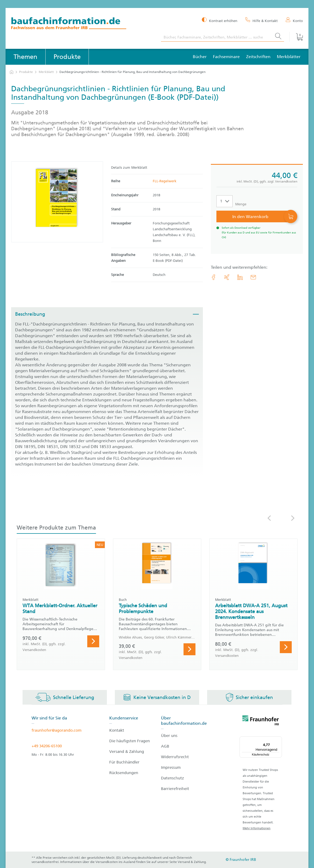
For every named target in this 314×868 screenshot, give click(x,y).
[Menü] (279, 740)
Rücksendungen (124, 773)
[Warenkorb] (296, 37)
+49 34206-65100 (47, 746)
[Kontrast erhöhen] (220, 20)
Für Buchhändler (124, 762)
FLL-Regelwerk (165, 181)
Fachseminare (226, 57)
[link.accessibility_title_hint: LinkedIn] (240, 277)
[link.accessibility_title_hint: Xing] (227, 277)
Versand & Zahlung (127, 752)
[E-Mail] (253, 277)
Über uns (169, 736)
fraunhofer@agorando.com (56, 730)
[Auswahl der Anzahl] (224, 201)
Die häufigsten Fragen (130, 741)
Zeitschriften (258, 57)
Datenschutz (173, 778)
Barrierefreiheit (175, 789)
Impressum (171, 767)
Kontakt (117, 730)
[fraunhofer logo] (261, 721)
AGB (165, 746)
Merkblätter (289, 57)
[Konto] (294, 20)
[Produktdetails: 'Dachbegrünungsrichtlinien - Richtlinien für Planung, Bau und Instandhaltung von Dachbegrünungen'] (57, 202)
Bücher (200, 57)
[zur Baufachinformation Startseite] (82, 24)
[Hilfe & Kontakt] (261, 20)
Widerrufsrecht (175, 757)
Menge (241, 204)
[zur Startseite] (12, 72)
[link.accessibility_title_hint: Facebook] (213, 277)
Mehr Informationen (257, 828)
